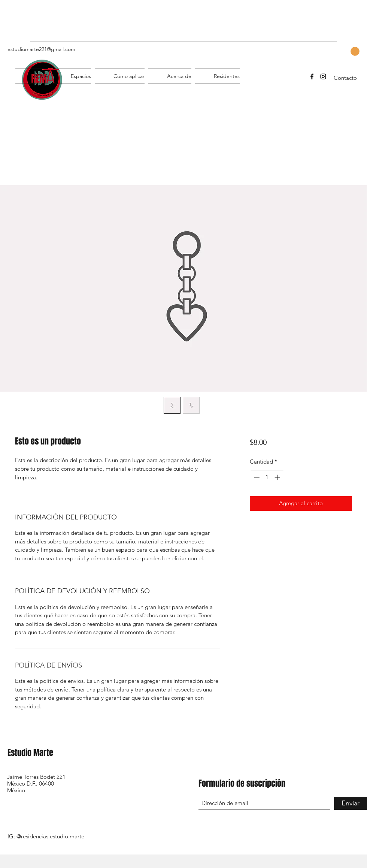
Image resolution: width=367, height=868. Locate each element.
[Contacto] (345, 78)
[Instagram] (323, 76)
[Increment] (278, 477)
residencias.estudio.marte (53, 836)
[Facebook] (312, 76)
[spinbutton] (267, 477)
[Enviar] (351, 803)
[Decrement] (256, 477)
